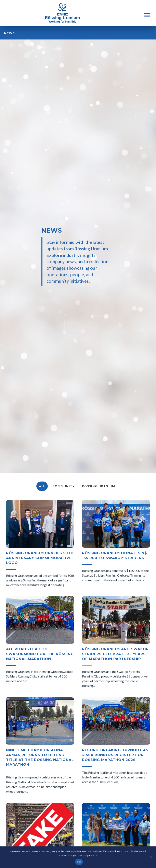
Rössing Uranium (99, 486)
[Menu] (147, 15)
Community (64, 486)
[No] (151, 857)
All (42, 486)
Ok (79, 862)
